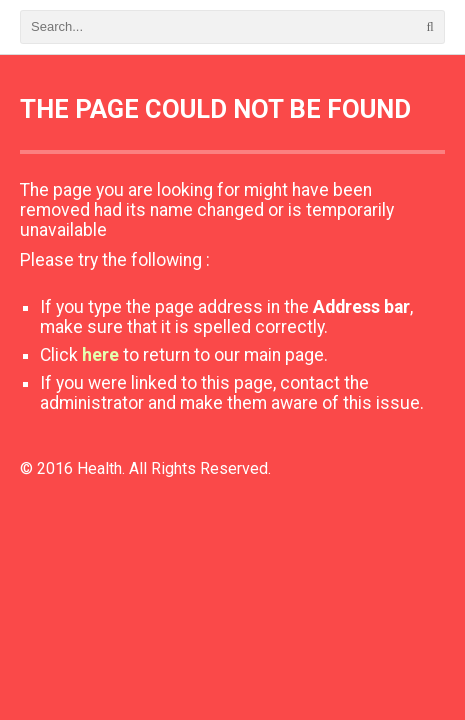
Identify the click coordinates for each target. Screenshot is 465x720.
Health (99, 468)
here (100, 355)
